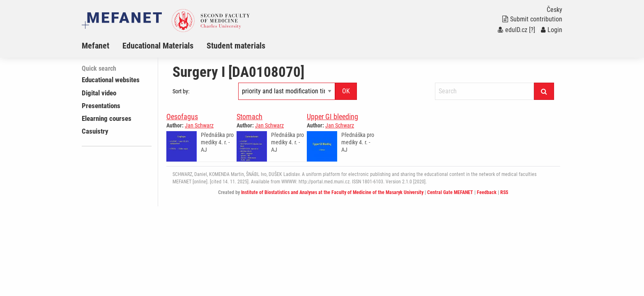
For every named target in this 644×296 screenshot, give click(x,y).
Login (552, 30)
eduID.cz (513, 30)
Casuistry (95, 131)
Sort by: (181, 91)
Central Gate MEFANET (450, 192)
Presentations (101, 106)
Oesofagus (182, 117)
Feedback (487, 192)
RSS (504, 192)
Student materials (236, 46)
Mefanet (95, 46)
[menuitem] (102, 46)
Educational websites (111, 80)
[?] (532, 30)
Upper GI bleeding (332, 117)
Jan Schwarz (199, 125)
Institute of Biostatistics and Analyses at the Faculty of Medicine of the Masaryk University (332, 192)
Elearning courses (107, 118)
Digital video (99, 93)
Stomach (250, 117)
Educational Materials (158, 46)
